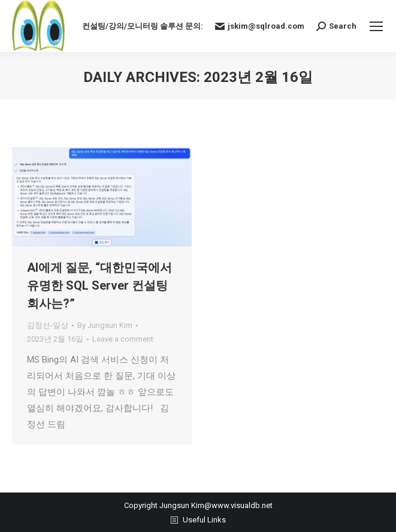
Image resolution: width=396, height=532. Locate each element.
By (105, 325)
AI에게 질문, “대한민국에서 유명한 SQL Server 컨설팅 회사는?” (99, 285)
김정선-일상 (48, 325)
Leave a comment (123, 339)
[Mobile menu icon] (376, 26)
